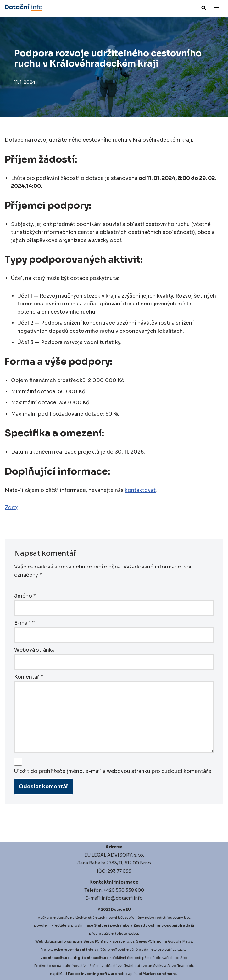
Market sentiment (159, 973)
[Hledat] (204, 8)
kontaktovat (140, 491)
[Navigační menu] (216, 8)
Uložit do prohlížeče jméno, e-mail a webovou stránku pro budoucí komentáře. (113, 770)
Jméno (25, 596)
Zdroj (12, 508)
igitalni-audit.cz (92, 956)
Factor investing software (92, 973)
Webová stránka (34, 650)
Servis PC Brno (96, 940)
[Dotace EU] (24, 8)
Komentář (29, 676)
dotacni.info (55, 940)
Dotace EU (121, 908)
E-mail (24, 623)
